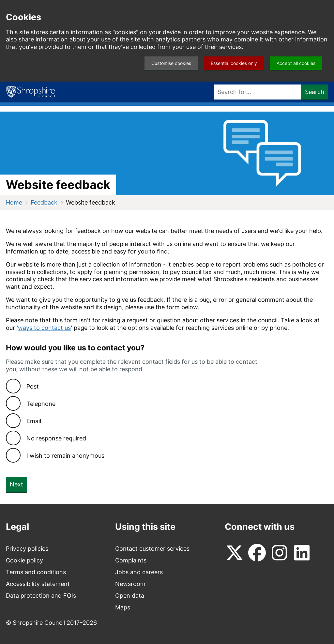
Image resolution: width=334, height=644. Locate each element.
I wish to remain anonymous (65, 456)
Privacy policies (27, 549)
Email (34, 421)
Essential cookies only (234, 63)
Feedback (44, 202)
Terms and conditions (36, 572)
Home (14, 202)
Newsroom (130, 584)
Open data (130, 596)
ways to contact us (44, 328)
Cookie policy (24, 560)
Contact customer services (152, 549)
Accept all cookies (296, 63)
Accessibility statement (38, 584)
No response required (56, 438)
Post (33, 386)
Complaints (131, 560)
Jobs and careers (139, 572)
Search (315, 92)
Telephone (41, 404)
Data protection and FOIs (41, 596)
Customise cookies (171, 63)
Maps (123, 607)
